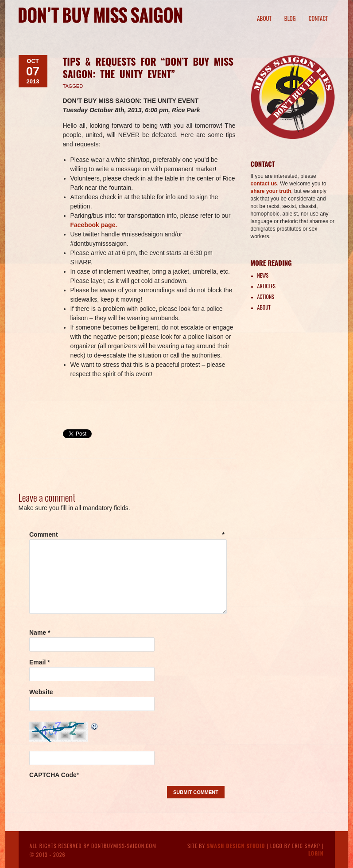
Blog (290, 18)
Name (40, 632)
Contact (318, 18)
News (263, 275)
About (264, 18)
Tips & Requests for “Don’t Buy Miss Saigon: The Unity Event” (148, 68)
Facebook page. (94, 225)
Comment (127, 534)
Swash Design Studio (236, 846)
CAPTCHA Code (53, 775)
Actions (266, 297)
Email (40, 662)
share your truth (271, 191)
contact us (264, 184)
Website (41, 692)
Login (316, 853)
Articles (266, 286)
